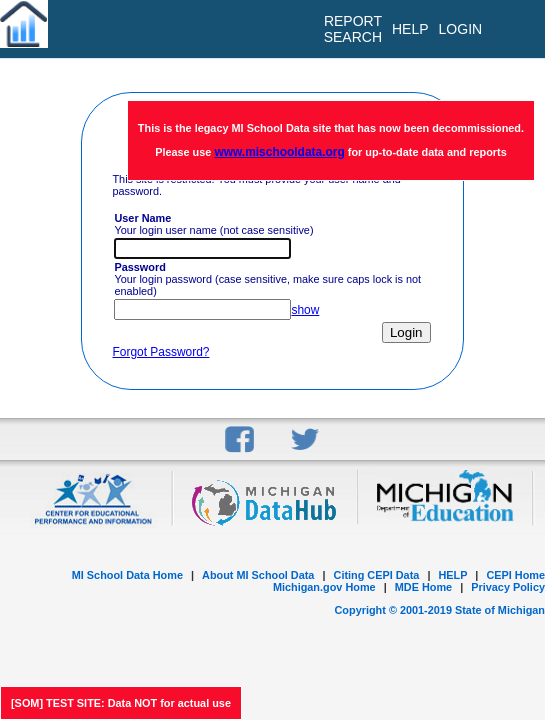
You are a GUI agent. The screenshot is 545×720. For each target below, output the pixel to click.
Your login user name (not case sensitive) (213, 224)
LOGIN (461, 29)
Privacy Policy (508, 587)
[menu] (513, 29)
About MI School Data (258, 575)
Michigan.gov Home (324, 587)
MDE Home (423, 587)
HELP (452, 575)
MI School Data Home (127, 575)
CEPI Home (515, 575)
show (305, 310)
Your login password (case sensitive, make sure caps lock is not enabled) (267, 279)
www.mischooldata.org (279, 152)
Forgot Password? (160, 352)
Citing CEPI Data (377, 575)
